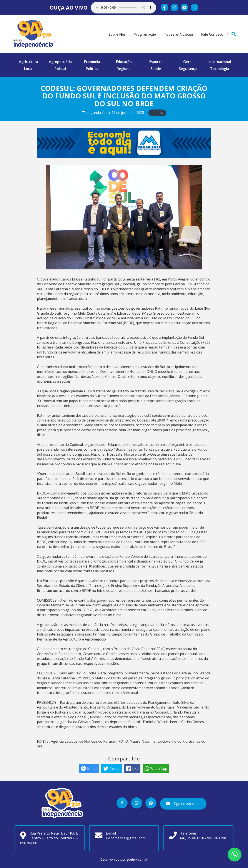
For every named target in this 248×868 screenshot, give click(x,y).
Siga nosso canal (183, 803)
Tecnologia (220, 69)
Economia (92, 62)
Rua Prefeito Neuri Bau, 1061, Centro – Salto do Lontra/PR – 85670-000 (49, 838)
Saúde (156, 69)
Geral (188, 62)
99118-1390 (217, 838)
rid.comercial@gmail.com (126, 838)
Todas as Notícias (179, 34)
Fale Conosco (212, 34)
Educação (124, 62)
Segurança (188, 69)
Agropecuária (60, 62)
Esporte (156, 62)
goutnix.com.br (137, 859)
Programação (145, 34)
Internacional (220, 62)
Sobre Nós (117, 34)
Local (28, 69)
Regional (124, 69)
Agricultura (28, 62)
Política (92, 69)
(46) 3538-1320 (192, 838)
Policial (60, 69)
